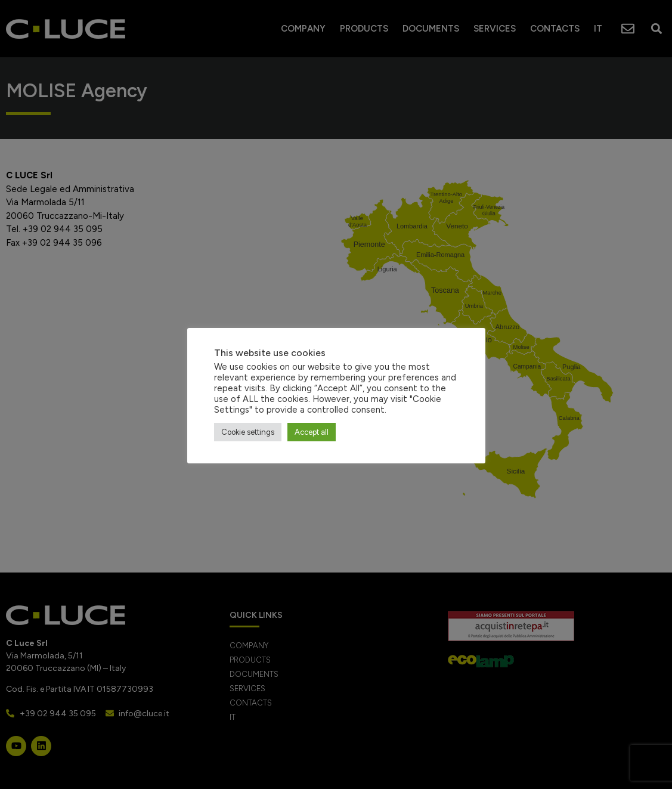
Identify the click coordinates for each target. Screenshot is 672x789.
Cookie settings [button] (248, 432)
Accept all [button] (312, 432)
